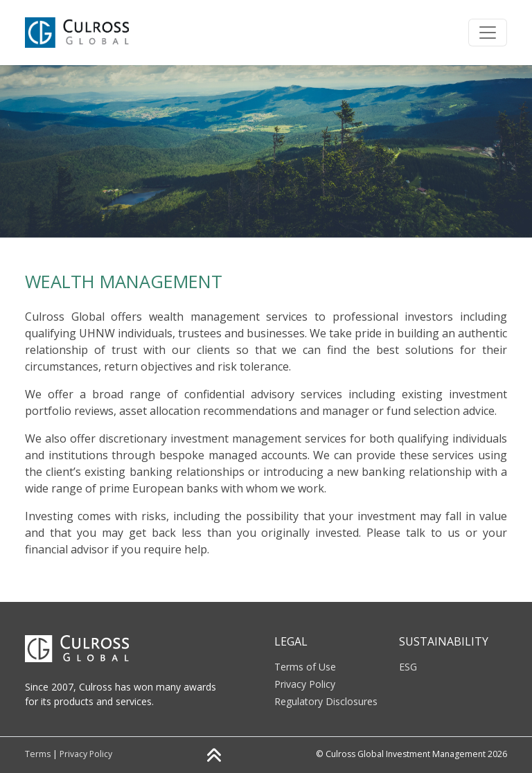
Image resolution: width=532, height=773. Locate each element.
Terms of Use (305, 667)
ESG (408, 667)
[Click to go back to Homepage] (85, 33)
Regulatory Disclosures (326, 701)
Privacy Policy (305, 684)
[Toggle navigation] (488, 33)
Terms (38, 754)
